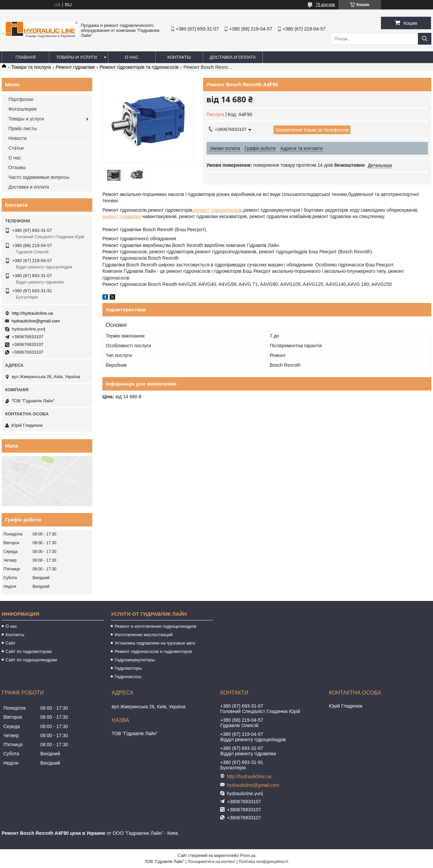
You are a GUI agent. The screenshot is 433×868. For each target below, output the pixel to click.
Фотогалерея (22, 109)
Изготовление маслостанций (143, 635)
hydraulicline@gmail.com (36, 321)
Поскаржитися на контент (211, 862)
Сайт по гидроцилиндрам (31, 660)
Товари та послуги (31, 67)
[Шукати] (425, 39)
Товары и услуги (77, 57)
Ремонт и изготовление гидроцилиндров (155, 626)
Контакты (179, 57)
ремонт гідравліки (122, 216)
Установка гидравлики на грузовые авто (155, 643)
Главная (26, 57)
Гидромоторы (128, 668)
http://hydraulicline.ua (32, 313)
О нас (132, 57)
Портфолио (21, 99)
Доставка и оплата (233, 57)
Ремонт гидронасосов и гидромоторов (153, 651)
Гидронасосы (128, 677)
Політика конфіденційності (263, 862)
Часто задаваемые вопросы (39, 177)
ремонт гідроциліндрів (218, 210)
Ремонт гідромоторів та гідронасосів (139, 67)
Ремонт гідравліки (75, 67)
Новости (17, 138)
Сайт (10, 643)
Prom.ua (248, 856)
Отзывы (17, 167)
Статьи (16, 148)
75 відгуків (325, 5)
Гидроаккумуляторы (135, 660)
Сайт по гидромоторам (29, 651)
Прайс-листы (23, 129)
